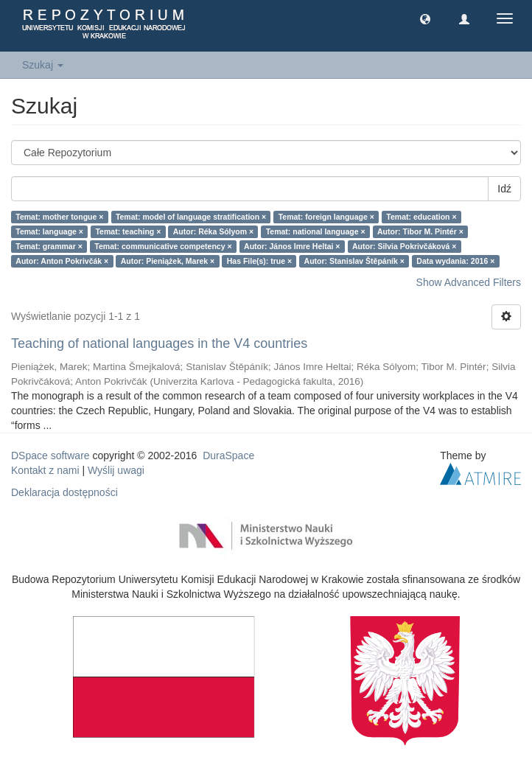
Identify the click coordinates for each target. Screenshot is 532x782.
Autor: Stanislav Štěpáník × (354, 261)
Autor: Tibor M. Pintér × (420, 231)
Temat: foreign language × (326, 217)
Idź (504, 189)
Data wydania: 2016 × (455, 261)
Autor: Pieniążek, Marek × (168, 261)
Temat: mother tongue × (59, 217)
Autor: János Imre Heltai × (292, 246)
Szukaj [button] (43, 65)
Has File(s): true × (259, 261)
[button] (425, 18)
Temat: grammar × (49, 246)
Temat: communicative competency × (163, 246)
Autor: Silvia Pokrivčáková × (405, 246)
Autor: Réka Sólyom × (213, 231)
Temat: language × (49, 231)
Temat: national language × (316, 231)
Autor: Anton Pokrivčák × (62, 261)
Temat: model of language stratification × (191, 217)
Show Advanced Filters (469, 282)
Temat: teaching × (128, 231)
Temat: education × (421, 217)
